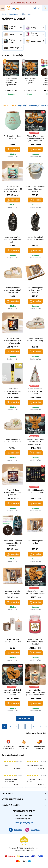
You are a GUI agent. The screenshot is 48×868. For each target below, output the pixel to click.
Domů (4, 14)
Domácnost (13, 14)
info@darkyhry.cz (24, 823)
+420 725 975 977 (24, 815)
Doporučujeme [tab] (9, 105)
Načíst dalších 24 (25, 719)
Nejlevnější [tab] (34, 105)
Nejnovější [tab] (22, 105)
